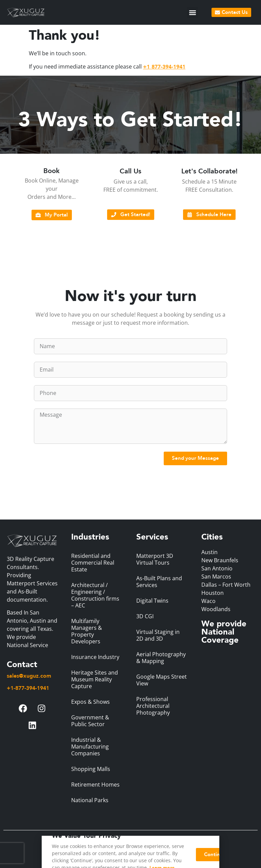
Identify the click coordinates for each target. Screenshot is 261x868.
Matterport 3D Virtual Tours (155, 559)
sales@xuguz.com (29, 676)
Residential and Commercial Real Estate (93, 563)
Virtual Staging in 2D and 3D (158, 635)
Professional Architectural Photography (153, 706)
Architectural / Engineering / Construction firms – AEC (95, 595)
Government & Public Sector (90, 721)
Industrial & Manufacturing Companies (90, 747)
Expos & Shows (91, 702)
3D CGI (145, 616)
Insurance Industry (95, 657)
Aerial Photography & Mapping (161, 658)
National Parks (90, 800)
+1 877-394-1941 (164, 67)
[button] (192, 12)
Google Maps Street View (162, 680)
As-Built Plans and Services (159, 582)
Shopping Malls (91, 769)
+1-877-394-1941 (28, 688)
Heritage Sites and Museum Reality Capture (95, 679)
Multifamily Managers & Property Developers (87, 631)
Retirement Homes (95, 785)
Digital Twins (152, 601)
